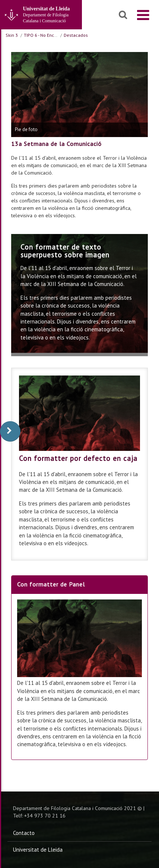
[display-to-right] (10, 431)
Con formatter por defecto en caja (78, 458)
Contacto (24, 833)
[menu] (143, 15)
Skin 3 (12, 35)
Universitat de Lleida (38, 850)
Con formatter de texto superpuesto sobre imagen (65, 251)
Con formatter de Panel (51, 584)
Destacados (76, 35)
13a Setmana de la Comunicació (56, 144)
